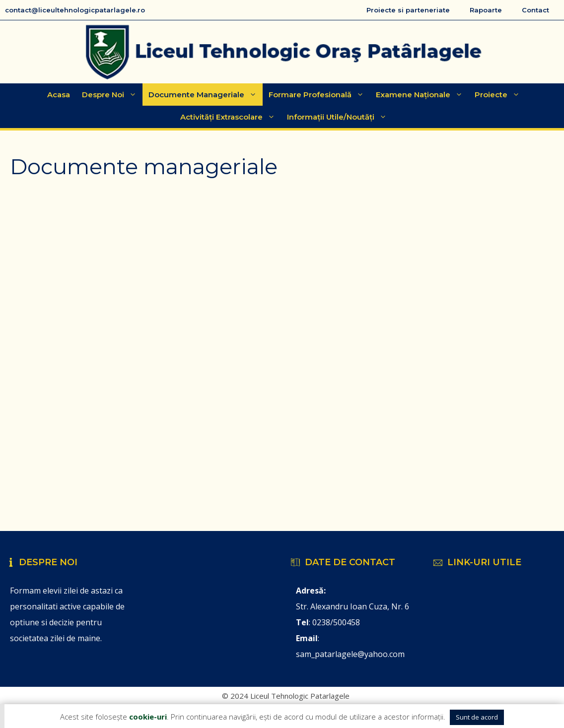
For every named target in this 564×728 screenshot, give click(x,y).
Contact (535, 10)
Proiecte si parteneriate (408, 10)
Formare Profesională (319, 95)
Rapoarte (486, 10)
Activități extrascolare (231, 117)
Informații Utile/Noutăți (340, 117)
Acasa (59, 95)
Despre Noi (112, 95)
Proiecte (500, 95)
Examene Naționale (422, 95)
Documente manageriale (206, 95)
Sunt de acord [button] (477, 717)
